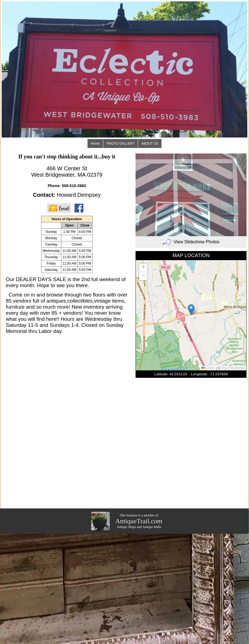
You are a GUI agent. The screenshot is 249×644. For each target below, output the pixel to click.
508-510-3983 (74, 186)
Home (95, 144)
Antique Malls (152, 527)
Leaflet (208, 368)
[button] (191, 310)
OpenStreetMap (233, 368)
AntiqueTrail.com (139, 521)
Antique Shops (126, 527)
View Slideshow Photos (191, 242)
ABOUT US (150, 144)
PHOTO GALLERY (120, 144)
